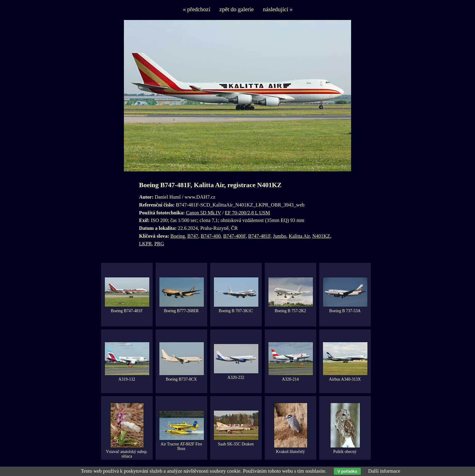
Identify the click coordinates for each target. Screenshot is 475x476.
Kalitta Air (299, 236)
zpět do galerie (236, 9)
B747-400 (211, 236)
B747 (193, 236)
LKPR (145, 244)
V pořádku (347, 471)
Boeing (178, 236)
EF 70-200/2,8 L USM (247, 213)
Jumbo (280, 236)
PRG (159, 244)
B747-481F (259, 236)
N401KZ (321, 236)
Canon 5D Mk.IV (204, 213)
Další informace (384, 471)
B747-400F (234, 236)
